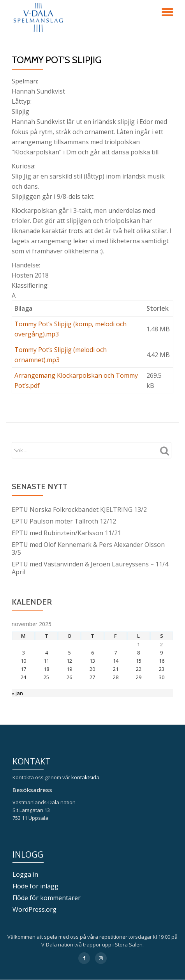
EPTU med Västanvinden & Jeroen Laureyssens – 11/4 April (90, 568)
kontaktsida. (86, 777)
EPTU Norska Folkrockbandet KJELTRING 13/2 (79, 509)
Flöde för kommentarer (47, 898)
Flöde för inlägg (35, 886)
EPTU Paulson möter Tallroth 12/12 (64, 521)
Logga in (25, 874)
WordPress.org (34, 909)
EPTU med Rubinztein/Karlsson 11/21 (66, 533)
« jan (17, 693)
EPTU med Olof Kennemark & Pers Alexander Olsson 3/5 (88, 548)
